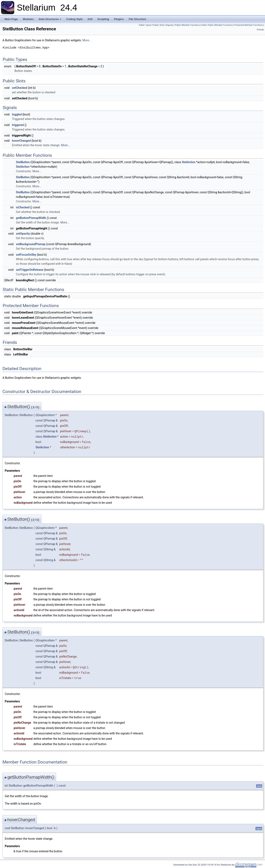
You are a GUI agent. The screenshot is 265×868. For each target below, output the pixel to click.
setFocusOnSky (26, 255)
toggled (17, 114)
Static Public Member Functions (217, 25)
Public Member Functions (187, 25)
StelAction (189, 162)
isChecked (23, 207)
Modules (28, 19)
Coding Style (74, 19)
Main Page (11, 19)
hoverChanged (21, 141)
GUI (90, 19)
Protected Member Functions (249, 25)
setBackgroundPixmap (31, 244)
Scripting (103, 19)
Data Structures (50, 19)
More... (87, 40)
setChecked (19, 88)
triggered (18, 125)
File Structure (137, 19)
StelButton (23, 162)
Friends (260, 30)
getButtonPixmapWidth (31, 218)
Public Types (145, 25)
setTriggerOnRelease (30, 270)
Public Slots (159, 25)
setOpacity (23, 234)
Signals (170, 25)
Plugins (119, 19)
